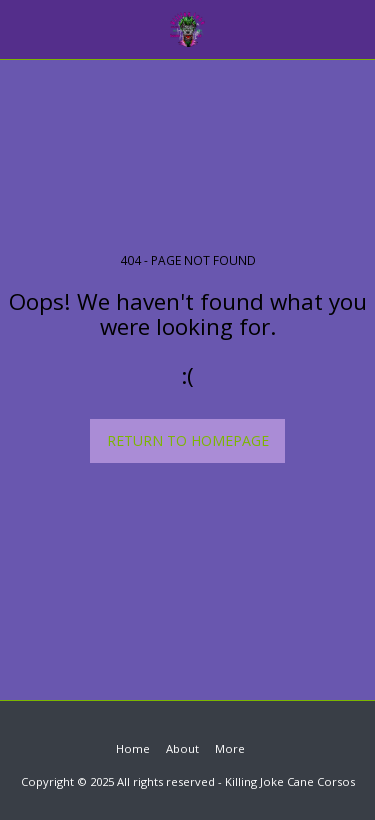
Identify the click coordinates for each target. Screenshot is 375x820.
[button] (22, 28)
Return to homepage (188, 440)
